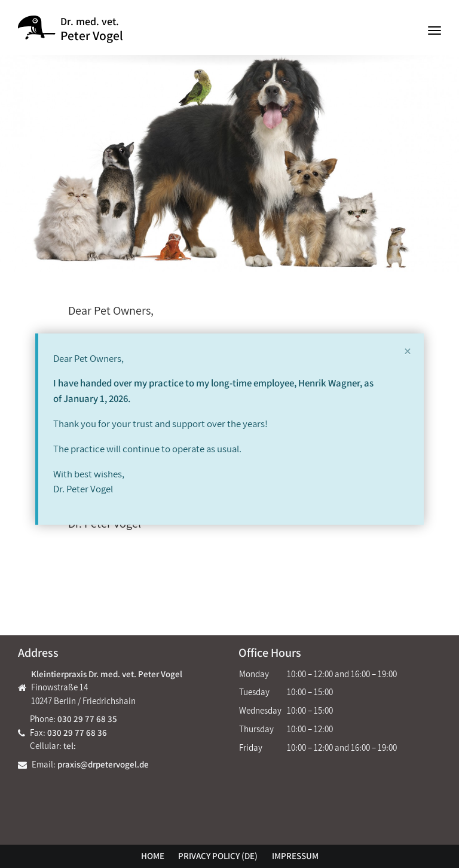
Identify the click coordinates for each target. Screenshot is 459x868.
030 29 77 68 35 (87, 719)
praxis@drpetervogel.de (103, 764)
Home (153, 856)
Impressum (295, 856)
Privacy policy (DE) (218, 856)
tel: (70, 746)
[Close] (408, 351)
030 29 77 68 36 (77, 733)
